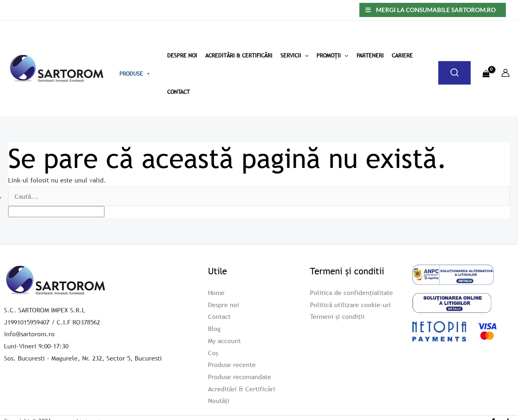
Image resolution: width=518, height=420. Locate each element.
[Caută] (454, 73)
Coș (213, 352)
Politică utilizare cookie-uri (350, 304)
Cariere (402, 55)
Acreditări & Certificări (239, 55)
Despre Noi (182, 55)
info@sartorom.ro (29, 334)
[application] (305, 55)
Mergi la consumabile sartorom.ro (436, 10)
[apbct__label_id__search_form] (56, 212)
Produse (135, 74)
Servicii (294, 55)
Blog (214, 329)
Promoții (332, 55)
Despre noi (224, 304)
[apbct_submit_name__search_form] (501, 195)
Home (216, 293)
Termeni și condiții (337, 316)
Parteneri (370, 55)
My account (224, 340)
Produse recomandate (240, 377)
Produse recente (232, 365)
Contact (178, 92)
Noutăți (219, 401)
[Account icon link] (505, 73)
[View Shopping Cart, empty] (486, 69)
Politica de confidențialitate (351, 293)
